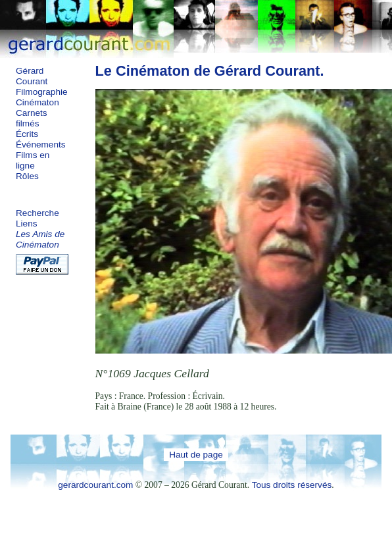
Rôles (27, 176)
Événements (41, 145)
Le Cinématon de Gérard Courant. (210, 71)
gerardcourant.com (95, 485)
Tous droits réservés (292, 485)
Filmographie (42, 92)
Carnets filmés (32, 118)
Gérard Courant (32, 76)
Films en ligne (33, 160)
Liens (27, 224)
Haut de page (196, 455)
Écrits (27, 134)
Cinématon (37, 102)
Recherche (37, 213)
